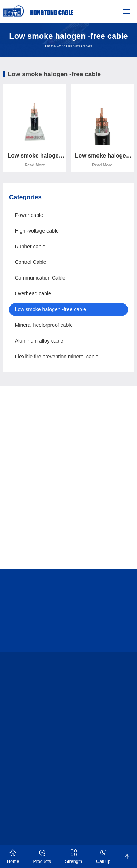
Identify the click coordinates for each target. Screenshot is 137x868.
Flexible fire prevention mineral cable (57, 357)
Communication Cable (40, 278)
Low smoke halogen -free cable (51, 309)
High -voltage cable (37, 231)
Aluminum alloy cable (39, 341)
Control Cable (31, 262)
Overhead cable (33, 293)
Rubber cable (30, 247)
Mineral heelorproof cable (44, 325)
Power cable (29, 215)
